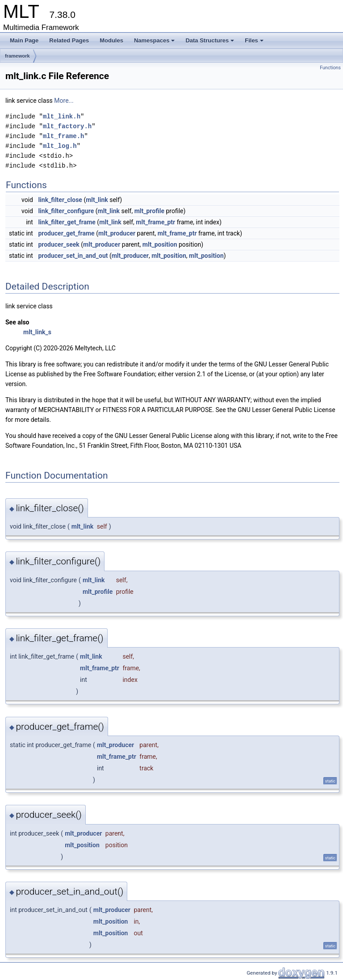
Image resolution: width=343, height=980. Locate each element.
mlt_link (97, 200)
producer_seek (59, 244)
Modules (111, 40)
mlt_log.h (60, 146)
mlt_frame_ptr (155, 222)
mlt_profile (149, 211)
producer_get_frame (66, 233)
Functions (330, 68)
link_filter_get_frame (67, 222)
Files (254, 40)
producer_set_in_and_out (73, 256)
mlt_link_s (37, 332)
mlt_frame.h (63, 136)
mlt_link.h (62, 116)
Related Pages (69, 40)
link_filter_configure (66, 211)
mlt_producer (117, 233)
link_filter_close (60, 200)
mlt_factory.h (67, 126)
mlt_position (160, 244)
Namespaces (155, 40)
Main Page (24, 40)
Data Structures (210, 40)
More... (64, 101)
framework (17, 56)
